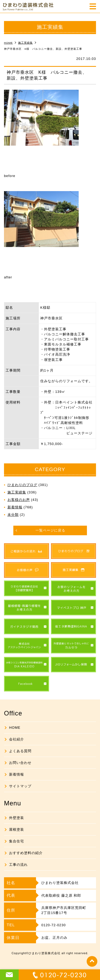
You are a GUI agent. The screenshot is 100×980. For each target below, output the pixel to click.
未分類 (13, 515)
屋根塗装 (17, 829)
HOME (15, 728)
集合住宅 (17, 841)
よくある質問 (20, 751)
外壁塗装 (17, 818)
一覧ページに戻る (50, 530)
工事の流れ (18, 865)
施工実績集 (17, 492)
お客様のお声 (19, 500)
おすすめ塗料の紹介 (26, 853)
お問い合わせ (20, 763)
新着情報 (15, 507)
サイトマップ (20, 786)
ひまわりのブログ (22, 485)
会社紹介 (17, 739)
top (92, 961)
